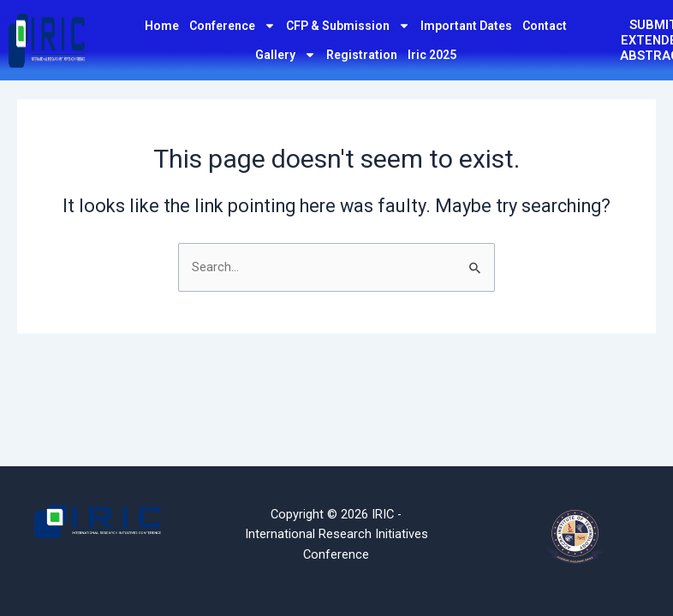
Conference (232, 26)
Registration (362, 55)
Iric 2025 (432, 55)
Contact (545, 26)
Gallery (286, 55)
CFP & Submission (348, 26)
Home (162, 26)
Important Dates (466, 26)
